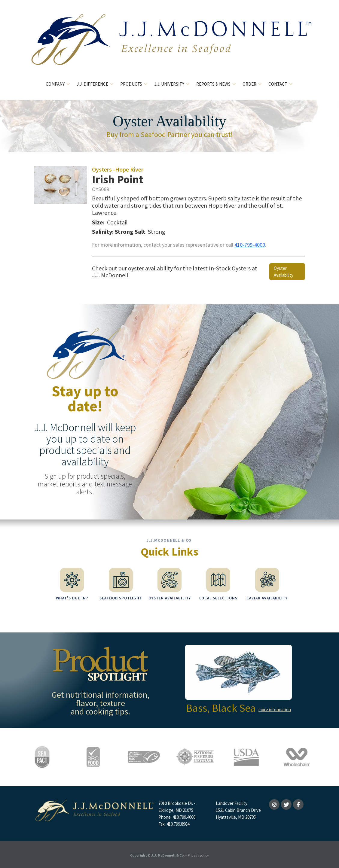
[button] (58, 84)
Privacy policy (198, 854)
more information (275, 709)
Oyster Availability (284, 272)
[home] (170, 44)
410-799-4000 (250, 245)
